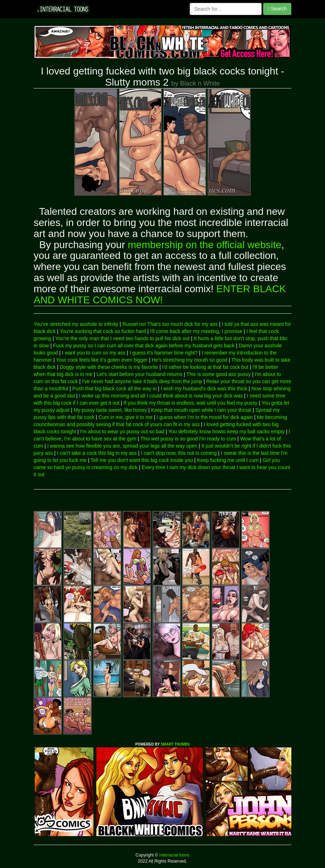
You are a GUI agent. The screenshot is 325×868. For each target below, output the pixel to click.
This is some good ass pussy (219, 374)
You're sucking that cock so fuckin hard (103, 331)
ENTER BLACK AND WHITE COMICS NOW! (160, 294)
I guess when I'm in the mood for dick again (205, 417)
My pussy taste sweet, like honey (110, 410)
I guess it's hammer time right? (164, 353)
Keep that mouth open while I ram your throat (201, 410)
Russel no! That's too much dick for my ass (170, 324)
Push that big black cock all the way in (115, 389)
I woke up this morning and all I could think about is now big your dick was (161, 396)
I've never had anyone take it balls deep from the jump (142, 381)
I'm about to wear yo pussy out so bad (122, 431)
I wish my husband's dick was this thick (204, 389)
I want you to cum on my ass (94, 353)
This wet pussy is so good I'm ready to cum (188, 439)
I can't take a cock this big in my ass (97, 453)
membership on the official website (205, 245)
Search (277, 9)
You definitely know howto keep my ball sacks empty (226, 431)
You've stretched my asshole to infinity (76, 324)
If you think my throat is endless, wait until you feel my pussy (190, 403)
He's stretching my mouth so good (190, 360)
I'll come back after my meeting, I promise (196, 331)
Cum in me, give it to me (125, 417)
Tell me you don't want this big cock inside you (142, 460)
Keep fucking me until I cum (228, 460)
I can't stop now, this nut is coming (179, 453)
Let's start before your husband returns (140, 374)
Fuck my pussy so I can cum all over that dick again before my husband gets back (144, 346)
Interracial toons (174, 855)
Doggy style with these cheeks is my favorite (109, 367)
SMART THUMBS (175, 744)
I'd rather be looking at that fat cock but (205, 367)
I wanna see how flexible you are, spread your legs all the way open (122, 446)
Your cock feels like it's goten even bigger (102, 360)
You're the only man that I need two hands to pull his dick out (122, 338)
